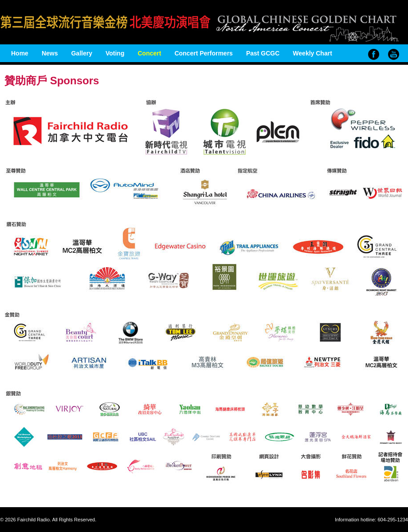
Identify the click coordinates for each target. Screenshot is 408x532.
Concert (149, 53)
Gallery (81, 53)
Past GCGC (263, 53)
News (50, 53)
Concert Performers (204, 53)
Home (20, 53)
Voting (115, 53)
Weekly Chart (312, 53)
